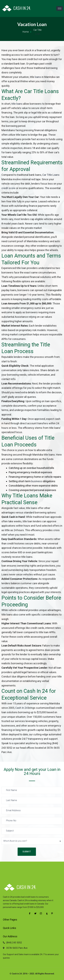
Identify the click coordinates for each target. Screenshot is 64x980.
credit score (8, 188)
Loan (38, 34)
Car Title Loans (51, 175)
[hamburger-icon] (60, 8)
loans (38, 77)
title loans (17, 104)
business (37, 481)
